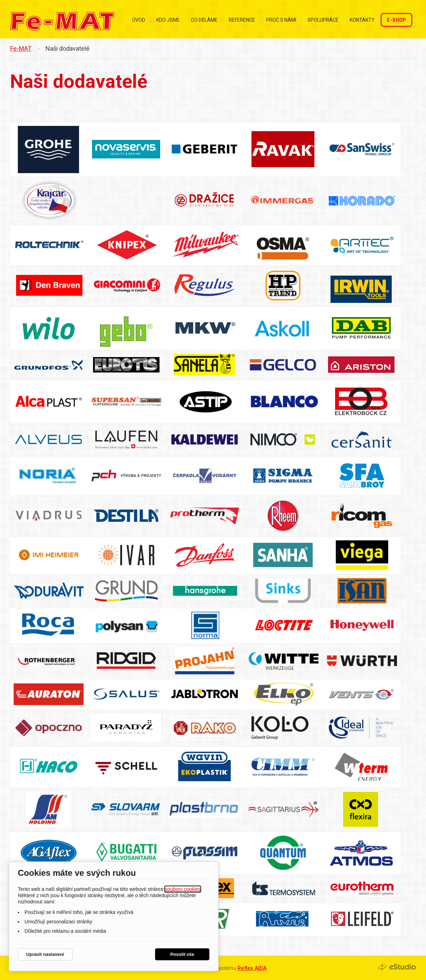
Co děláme (204, 20)
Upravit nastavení (45, 954)
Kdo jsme (168, 20)
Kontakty (362, 20)
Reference (242, 20)
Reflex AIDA (252, 968)
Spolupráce (323, 20)
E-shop (396, 20)
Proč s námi (281, 20)
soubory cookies (183, 889)
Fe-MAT (21, 48)
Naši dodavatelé (68, 48)
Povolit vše (182, 954)
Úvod (139, 20)
